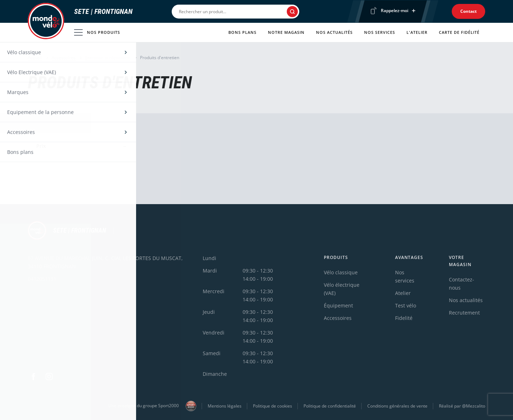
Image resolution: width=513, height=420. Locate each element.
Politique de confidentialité (330, 406)
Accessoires (64, 58)
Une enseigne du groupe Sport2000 (152, 406)
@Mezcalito (474, 406)
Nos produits (97, 32)
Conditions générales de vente (397, 406)
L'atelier (417, 32)
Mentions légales (225, 406)
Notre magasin (286, 32)
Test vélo (406, 305)
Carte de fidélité (459, 32)
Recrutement (464, 313)
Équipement (338, 305)
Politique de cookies (273, 406)
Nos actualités (334, 32)
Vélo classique (341, 272)
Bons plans (242, 32)
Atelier (403, 293)
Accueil (35, 58)
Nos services (380, 32)
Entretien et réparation (108, 58)
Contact (468, 11)
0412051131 (42, 279)
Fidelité (404, 318)
